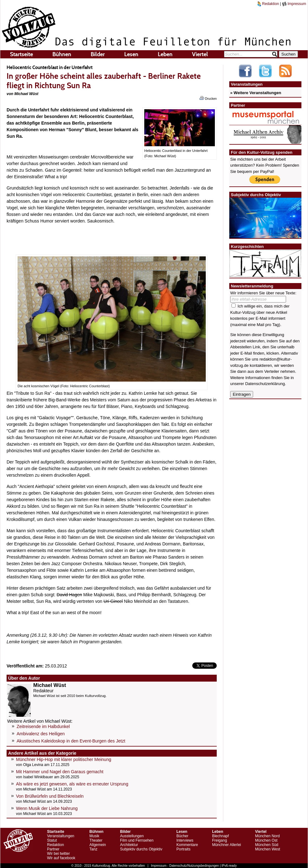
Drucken (208, 98)
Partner (53, 849)
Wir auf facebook (61, 858)
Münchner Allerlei (226, 845)
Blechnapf (220, 836)
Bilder (98, 54)
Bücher (182, 836)
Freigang (219, 840)
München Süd (267, 845)
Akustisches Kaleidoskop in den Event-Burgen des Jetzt (71, 741)
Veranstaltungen (61, 836)
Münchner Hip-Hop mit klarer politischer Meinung (64, 759)
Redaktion (268, 4)
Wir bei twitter (58, 854)
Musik (94, 836)
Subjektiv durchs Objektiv (141, 849)
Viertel (200, 54)
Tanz (93, 849)
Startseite (21, 54)
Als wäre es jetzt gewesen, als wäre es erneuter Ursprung (72, 784)
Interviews (185, 840)
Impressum (294, 4)
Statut (52, 840)
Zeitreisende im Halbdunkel (43, 726)
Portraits (183, 849)
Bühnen (62, 54)
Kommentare (187, 845)
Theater (96, 840)
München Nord (267, 836)
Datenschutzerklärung (265, 384)
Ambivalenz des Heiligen (41, 734)
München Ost (266, 840)
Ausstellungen (132, 836)
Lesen (131, 54)
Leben (165, 54)
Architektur (129, 845)
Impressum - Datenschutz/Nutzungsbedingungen (185, 866)
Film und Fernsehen (137, 840)
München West (268, 849)
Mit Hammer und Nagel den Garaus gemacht (60, 772)
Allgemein (98, 845)
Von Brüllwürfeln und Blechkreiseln (50, 796)
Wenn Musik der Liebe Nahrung (47, 808)
